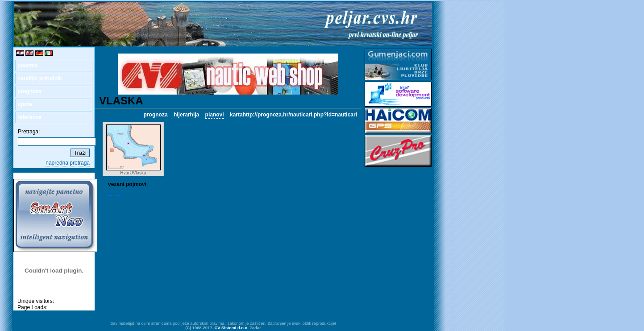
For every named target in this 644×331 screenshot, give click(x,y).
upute (25, 104)
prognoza (29, 91)
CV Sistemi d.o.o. (232, 328)
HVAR (115, 192)
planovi (215, 115)
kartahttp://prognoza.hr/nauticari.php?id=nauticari (293, 115)
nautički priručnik (40, 79)
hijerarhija (186, 115)
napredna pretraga (68, 163)
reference (29, 117)
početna (28, 66)
